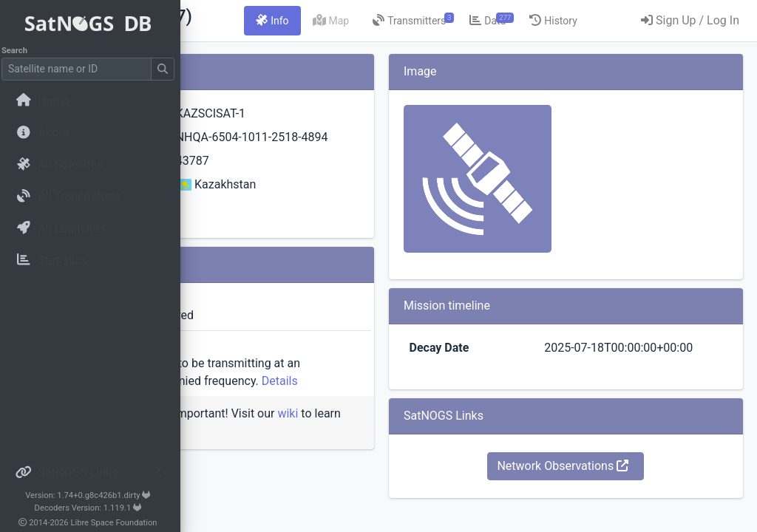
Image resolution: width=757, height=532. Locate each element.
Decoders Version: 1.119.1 (93, 508)
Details (334, 416)
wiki (251, 467)
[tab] (417, 21)
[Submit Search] (167, 69)
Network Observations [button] (609, 484)
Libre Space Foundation (119, 523)
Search (19, 51)
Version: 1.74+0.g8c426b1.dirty (92, 495)
